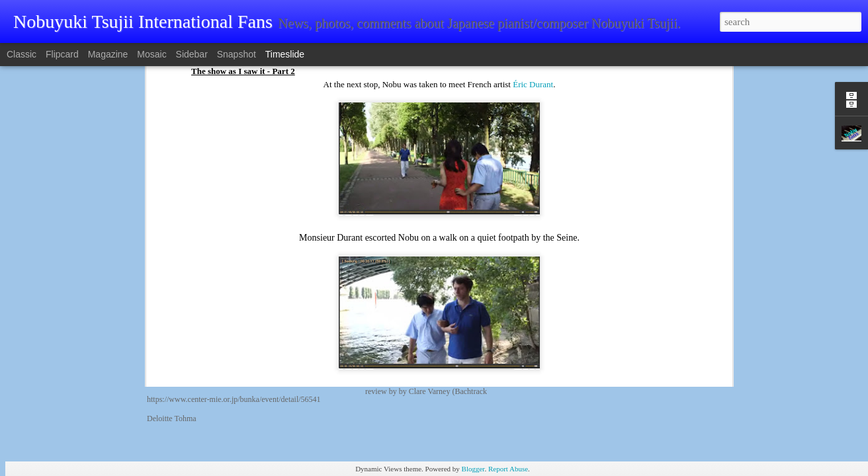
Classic (22, 54)
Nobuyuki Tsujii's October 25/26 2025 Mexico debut (661, 282)
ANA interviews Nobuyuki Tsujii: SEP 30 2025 (652, 351)
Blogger (473, 469)
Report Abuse (508, 469)
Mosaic (152, 54)
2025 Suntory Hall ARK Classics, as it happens (651, 375)
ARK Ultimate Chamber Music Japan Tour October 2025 (670, 328)
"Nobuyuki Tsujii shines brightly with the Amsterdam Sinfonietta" (523, 301)
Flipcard (62, 54)
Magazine (108, 54)
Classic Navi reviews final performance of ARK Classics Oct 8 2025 (691, 305)
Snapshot (237, 54)
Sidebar (192, 54)
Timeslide (285, 54)
